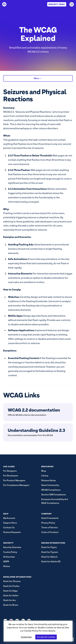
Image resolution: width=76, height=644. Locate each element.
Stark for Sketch (49, 557)
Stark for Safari (11, 596)
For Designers (10, 471)
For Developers (11, 476)
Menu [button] (38, 78)
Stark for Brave (11, 605)
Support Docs (10, 523)
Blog (44, 471)
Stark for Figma (49, 547)
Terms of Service (50, 528)
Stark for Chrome (12, 581)
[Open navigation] (72, 4)
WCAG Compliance (51, 490)
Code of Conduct (50, 532)
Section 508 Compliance (54, 495)
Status (7, 566)
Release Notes (49, 480)
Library (45, 476)
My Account (9, 518)
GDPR (6, 562)
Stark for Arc (10, 600)
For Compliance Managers (16, 485)
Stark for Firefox (11, 586)
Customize (26, 637)
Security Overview (12, 547)
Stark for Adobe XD (51, 562)
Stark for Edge (10, 591)
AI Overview (9, 557)
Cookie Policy (31, 631)
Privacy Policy (48, 523)
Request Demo (57, 4)
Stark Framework (50, 518)
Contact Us (9, 528)
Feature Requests (12, 532)
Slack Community (50, 485)
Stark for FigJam (50, 552)
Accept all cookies (46, 637)
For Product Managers (14, 480)
